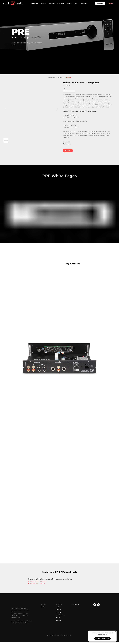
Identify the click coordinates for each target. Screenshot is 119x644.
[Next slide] (57, 109)
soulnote (52, 3)
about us (44, 604)
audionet (84, 3)
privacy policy (75, 604)
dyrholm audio (60, 615)
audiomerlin (51, 78)
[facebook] (95, 606)
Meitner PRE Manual (37, 583)
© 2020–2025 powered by (55, 635)
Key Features (67, 144)
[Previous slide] (6, 109)
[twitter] (98, 606)
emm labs (35, 3)
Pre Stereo (68, 78)
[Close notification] (115, 632)
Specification (67, 142)
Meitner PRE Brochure (38, 581)
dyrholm (69, 3)
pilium (77, 3)
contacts (44, 607)
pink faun (60, 3)
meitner (44, 3)
